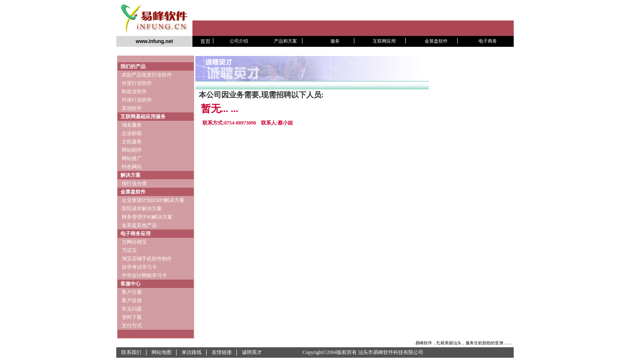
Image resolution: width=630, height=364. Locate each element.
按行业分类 (134, 183)
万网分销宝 (134, 242)
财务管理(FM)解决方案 (147, 217)
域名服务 (132, 125)
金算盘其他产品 (139, 225)
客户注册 (132, 292)
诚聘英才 (252, 352)
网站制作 (132, 150)
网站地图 (161, 352)
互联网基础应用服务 (143, 117)
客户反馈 (132, 300)
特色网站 (132, 167)
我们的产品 (133, 66)
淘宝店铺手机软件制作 (147, 259)
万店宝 (129, 250)
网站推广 (132, 158)
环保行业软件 (137, 100)
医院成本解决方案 (142, 209)
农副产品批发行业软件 (147, 75)
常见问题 (132, 309)
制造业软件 (134, 92)
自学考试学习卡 (139, 267)
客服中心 (131, 284)
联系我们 (131, 352)
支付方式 (132, 326)
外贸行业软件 (137, 83)
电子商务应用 (136, 234)
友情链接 (222, 352)
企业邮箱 (132, 133)
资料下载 (132, 317)
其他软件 (133, 108)
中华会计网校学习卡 (144, 275)
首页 (205, 41)
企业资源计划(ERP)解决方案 (153, 200)
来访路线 (192, 352)
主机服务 (132, 142)
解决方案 (131, 175)
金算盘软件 (133, 192)
